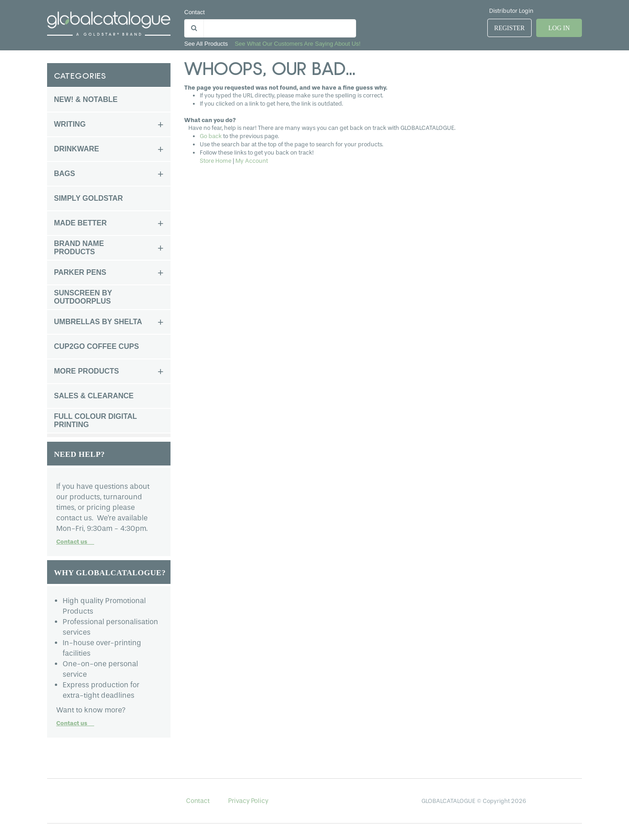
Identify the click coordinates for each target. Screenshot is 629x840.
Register (509, 28)
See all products (206, 44)
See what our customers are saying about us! (297, 44)
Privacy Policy (248, 801)
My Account (252, 161)
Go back (211, 136)
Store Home (216, 161)
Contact (195, 12)
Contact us (75, 542)
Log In (559, 28)
